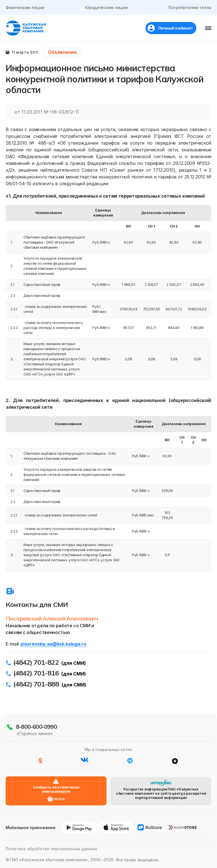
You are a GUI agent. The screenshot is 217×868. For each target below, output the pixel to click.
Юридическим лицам (106, 7)
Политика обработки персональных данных (51, 849)
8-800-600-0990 (36, 727)
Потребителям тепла (190, 7)
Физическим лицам (25, 7)
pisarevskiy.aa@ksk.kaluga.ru (53, 644)
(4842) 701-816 (36, 673)
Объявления (62, 52)
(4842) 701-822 (36, 662)
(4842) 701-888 (36, 684)
